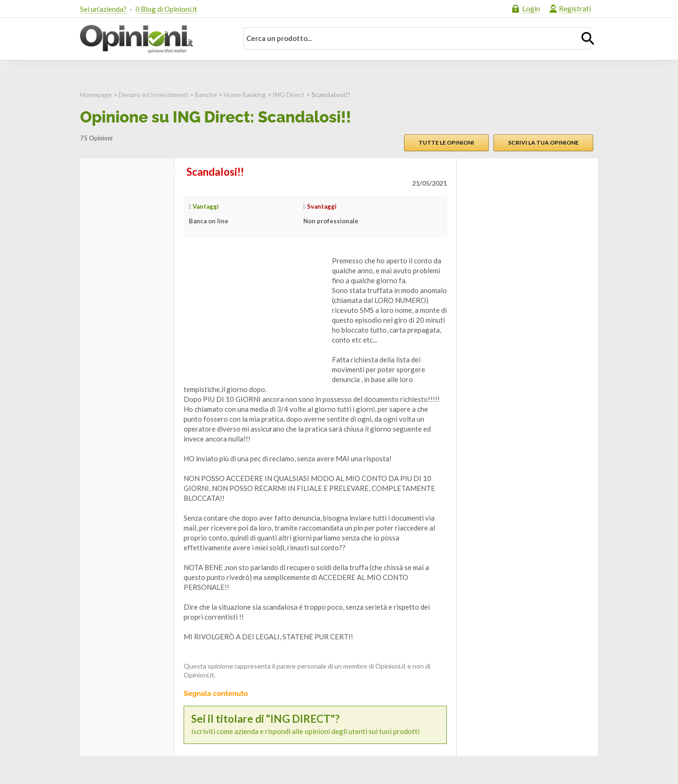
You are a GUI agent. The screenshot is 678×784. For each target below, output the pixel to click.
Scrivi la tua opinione (543, 143)
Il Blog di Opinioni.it (166, 9)
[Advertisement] (254, 315)
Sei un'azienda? (103, 9)
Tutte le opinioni (446, 143)
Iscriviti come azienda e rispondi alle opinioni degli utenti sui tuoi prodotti (315, 724)
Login (531, 8)
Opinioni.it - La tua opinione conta (153, 39)
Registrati (575, 8)
